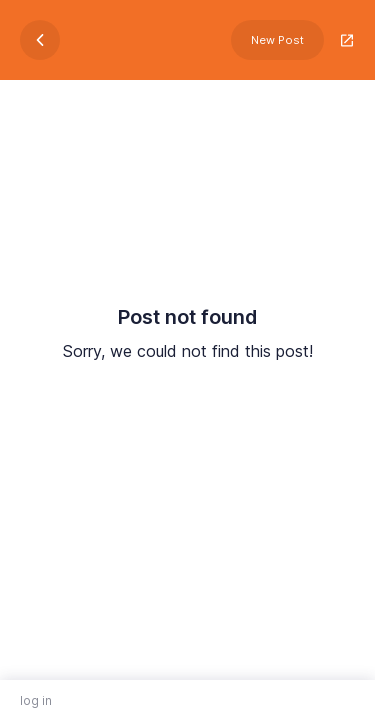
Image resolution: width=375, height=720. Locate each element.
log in (36, 700)
